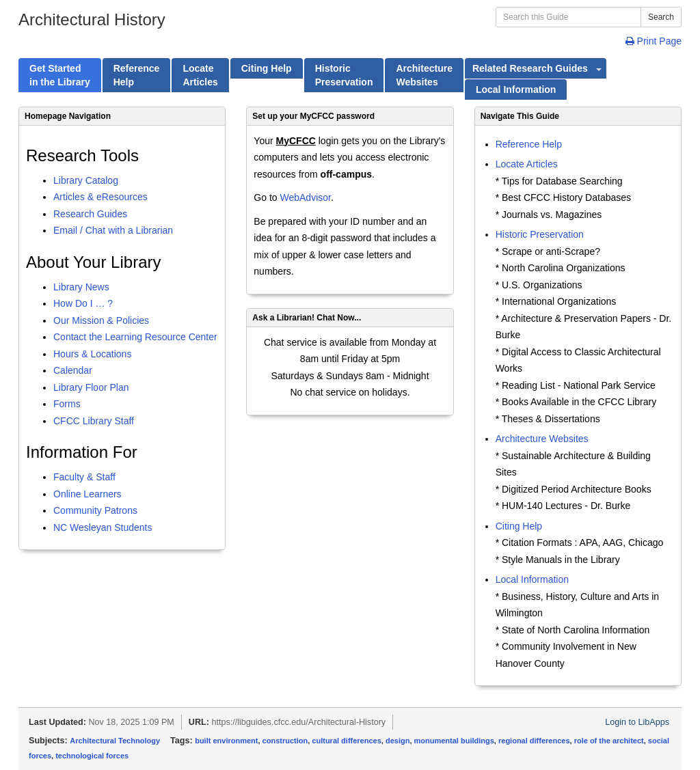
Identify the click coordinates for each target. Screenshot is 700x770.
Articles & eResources (100, 197)
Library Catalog (86, 180)
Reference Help (529, 144)
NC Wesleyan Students (103, 527)
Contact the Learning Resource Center (135, 337)
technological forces (92, 756)
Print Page (654, 41)
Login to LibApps (637, 722)
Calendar (73, 370)
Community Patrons (95, 510)
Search (661, 17)
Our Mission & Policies (101, 320)
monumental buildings (454, 741)
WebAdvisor (305, 197)
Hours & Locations (92, 354)
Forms (67, 404)
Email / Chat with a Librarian (113, 230)
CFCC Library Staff (94, 421)
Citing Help (519, 526)
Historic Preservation (540, 234)
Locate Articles (527, 164)
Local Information (532, 579)
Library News (81, 287)
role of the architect (609, 741)
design (398, 741)
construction (285, 741)
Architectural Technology (115, 741)
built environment (226, 741)
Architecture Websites (542, 439)
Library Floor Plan (91, 387)
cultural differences (346, 741)
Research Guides (90, 214)
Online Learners (87, 494)
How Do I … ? (83, 303)
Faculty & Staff (84, 477)
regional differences (534, 741)
